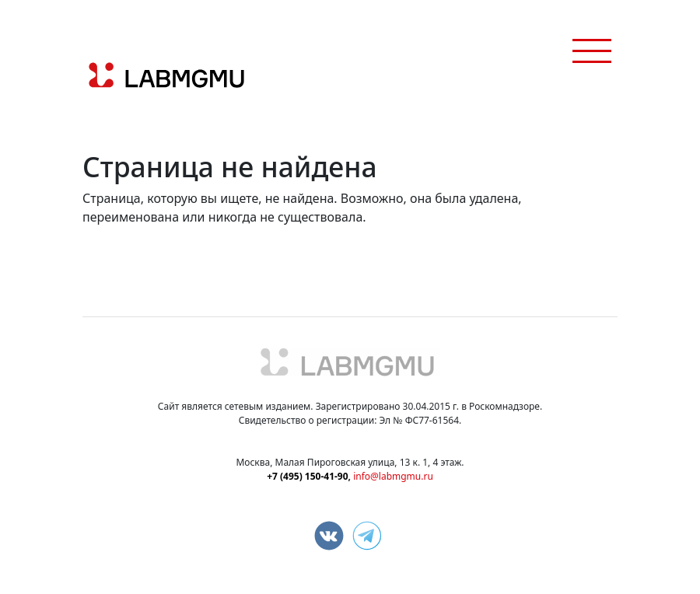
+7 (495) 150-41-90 (307, 476)
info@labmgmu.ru (393, 476)
